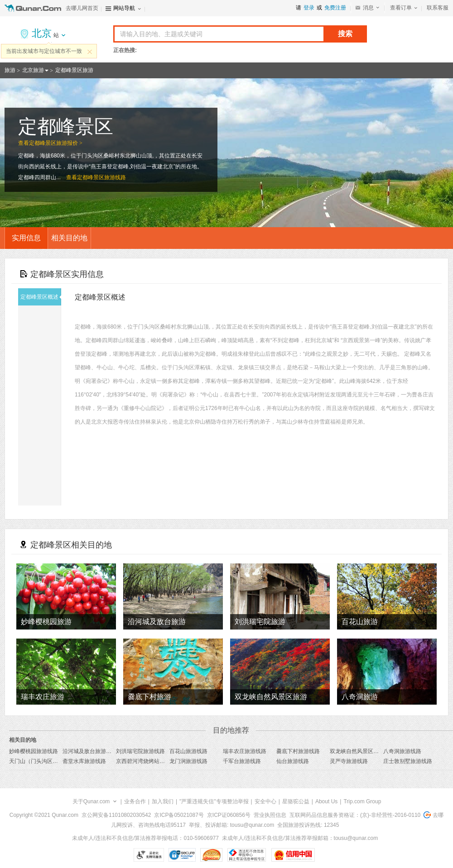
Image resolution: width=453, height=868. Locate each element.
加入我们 (163, 801)
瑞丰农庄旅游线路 (245, 751)
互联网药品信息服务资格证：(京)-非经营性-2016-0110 (355, 815)
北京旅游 (33, 70)
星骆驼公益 (296, 801)
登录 (309, 8)
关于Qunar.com (91, 801)
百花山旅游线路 (188, 751)
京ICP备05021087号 (179, 815)
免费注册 (335, 8)
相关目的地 (69, 238)
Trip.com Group (362, 801)
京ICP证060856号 (229, 815)
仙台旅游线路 (293, 761)
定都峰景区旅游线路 (101, 177)
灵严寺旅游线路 (349, 761)
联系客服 (438, 8)
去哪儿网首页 (82, 8)
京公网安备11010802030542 (116, 815)
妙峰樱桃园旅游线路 (34, 751)
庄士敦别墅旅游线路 (408, 761)
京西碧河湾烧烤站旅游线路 (149, 761)
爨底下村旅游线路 (298, 751)
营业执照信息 (270, 815)
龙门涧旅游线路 (188, 761)
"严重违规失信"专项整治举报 (214, 801)
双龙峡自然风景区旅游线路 (362, 751)
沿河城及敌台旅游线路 (90, 751)
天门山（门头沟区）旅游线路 (44, 761)
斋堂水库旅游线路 (84, 761)
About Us (326, 801)
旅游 (10, 70)
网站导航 (124, 8)
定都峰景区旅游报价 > (56, 143)
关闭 (90, 52)
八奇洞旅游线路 (402, 751)
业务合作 (135, 801)
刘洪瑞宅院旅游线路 (140, 751)
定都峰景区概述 (41, 297)
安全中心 (265, 801)
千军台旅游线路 (242, 761)
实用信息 (26, 238)
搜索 (345, 34)
